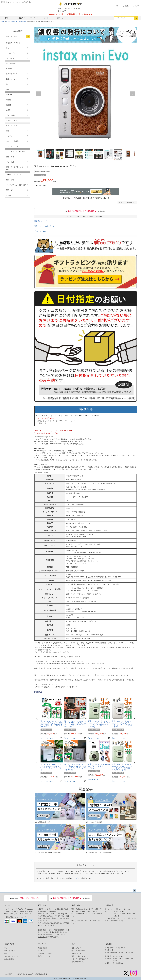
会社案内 (9, 974)
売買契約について (78, 962)
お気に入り (21, 18)
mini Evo (24, 22)
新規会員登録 (43, 948)
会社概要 (109, 944)
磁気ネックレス (12, 79)
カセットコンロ (12, 58)
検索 (136, 18)
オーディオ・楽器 (12, 146)
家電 (8, 131)
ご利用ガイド (62, 18)
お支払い (8, 905)
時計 (8, 84)
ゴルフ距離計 (11, 115)
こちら (76, 878)
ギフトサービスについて (80, 959)
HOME (6, 18)
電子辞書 (9, 95)
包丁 (8, 89)
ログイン (118, 6)
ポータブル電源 (12, 120)
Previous (37, 35)
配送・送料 (42, 905)
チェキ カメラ (16, 22)
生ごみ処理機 (11, 63)
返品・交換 (76, 905)
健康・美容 (10, 157)
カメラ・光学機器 (12, 141)
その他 (9, 195)
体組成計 (9, 69)
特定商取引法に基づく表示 (24, 974)
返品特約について (41, 221)
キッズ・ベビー (12, 126)
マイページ (34, 18)
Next (134, 35)
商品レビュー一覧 (44, 956)
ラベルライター (12, 53)
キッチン (9, 136)
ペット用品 (10, 162)
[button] (37, 719)
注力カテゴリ (9, 944)
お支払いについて (78, 953)
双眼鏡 (9, 100)
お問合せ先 (109, 905)
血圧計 (9, 110)
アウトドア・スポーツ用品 (15, 152)
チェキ (8, 22)
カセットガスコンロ (11, 956)
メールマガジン (135, 6)
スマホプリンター (12, 74)
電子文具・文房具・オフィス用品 (16, 168)
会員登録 (126, 6)
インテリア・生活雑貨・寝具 (16, 185)
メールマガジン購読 (45, 953)
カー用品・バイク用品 (14, 175)
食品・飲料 (10, 180)
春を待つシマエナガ (13, 43)
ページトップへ (135, 891)
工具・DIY (10, 190)
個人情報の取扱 (42, 974)
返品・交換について (78, 956)
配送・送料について (78, 951)
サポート (75, 944)
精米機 (9, 105)
